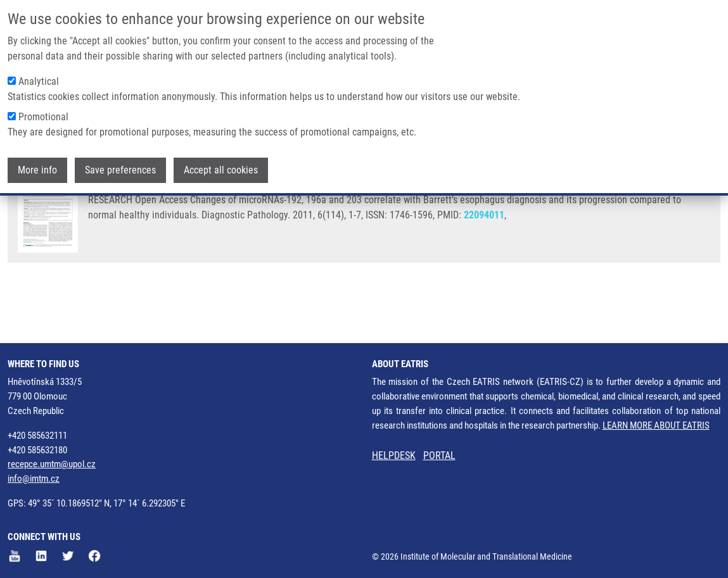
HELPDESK (394, 455)
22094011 (484, 265)
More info (37, 170)
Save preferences (120, 170)
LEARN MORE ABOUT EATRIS (656, 425)
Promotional (43, 117)
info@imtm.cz (34, 479)
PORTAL (439, 455)
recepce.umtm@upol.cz (52, 464)
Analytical (39, 81)
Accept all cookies (221, 170)
